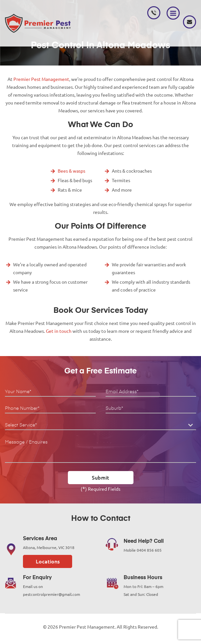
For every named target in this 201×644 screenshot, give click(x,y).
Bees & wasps (71, 171)
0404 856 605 (154, 13)
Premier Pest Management (41, 79)
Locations (48, 561)
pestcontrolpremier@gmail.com (190, 22)
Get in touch (59, 331)
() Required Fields (100, 488)
